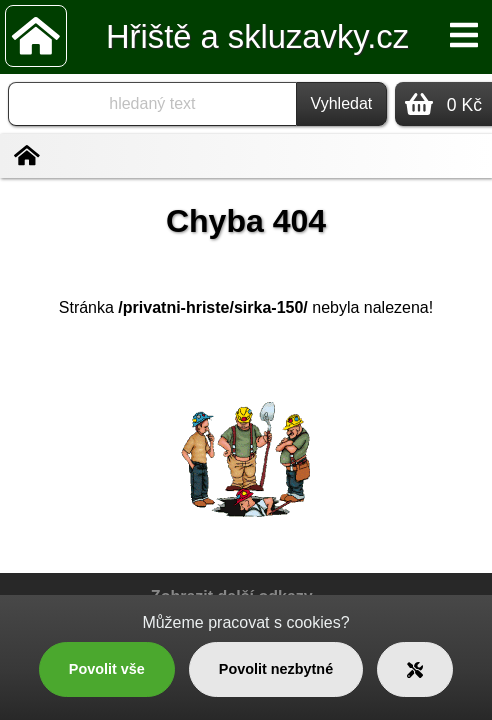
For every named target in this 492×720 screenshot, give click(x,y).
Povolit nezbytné (276, 669)
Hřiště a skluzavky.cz (257, 36)
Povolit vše (107, 669)
